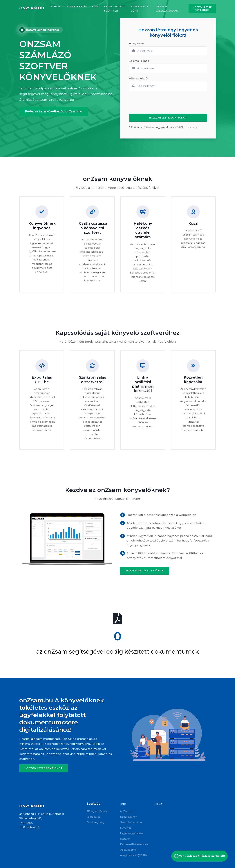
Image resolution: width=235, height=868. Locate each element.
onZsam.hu (32, 8)
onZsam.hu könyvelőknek (129, 814)
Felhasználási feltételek (134, 844)
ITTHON (55, 6)
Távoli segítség (95, 822)
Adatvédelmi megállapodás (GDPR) (133, 852)
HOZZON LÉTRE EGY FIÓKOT (202, 9)
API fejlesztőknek (97, 811)
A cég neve (136, 43)
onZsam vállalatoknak (167, 9)
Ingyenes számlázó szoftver (132, 836)
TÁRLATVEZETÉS (76, 6)
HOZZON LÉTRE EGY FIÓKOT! (145, 570)
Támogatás (93, 817)
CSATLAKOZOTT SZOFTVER (115, 9)
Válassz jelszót (139, 79)
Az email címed (139, 61)
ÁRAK (95, 6)
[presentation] (157, 102)
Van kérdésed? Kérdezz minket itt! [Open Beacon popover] (199, 856)
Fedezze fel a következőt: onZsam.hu (54, 111)
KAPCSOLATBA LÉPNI (141, 9)
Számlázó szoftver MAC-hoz (131, 825)
